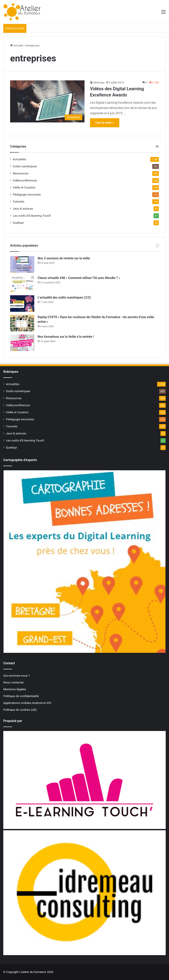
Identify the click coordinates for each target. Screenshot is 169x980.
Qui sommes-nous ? (17, 675)
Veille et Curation (24, 187)
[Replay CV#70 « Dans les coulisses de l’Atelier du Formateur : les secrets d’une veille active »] (22, 323)
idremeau (99, 83)
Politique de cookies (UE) (20, 710)
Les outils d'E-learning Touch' (32, 216)
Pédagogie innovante (27, 194)
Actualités (19, 159)
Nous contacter (14, 682)
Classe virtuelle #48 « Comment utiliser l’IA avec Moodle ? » (79, 278)
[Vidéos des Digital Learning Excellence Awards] (47, 101)
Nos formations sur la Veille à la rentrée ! (66, 337)
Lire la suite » (105, 123)
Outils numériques (25, 166)
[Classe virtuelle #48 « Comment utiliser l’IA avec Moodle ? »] (22, 284)
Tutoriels (19, 201)
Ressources (21, 173)
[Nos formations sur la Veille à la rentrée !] (22, 343)
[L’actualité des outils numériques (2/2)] (22, 304)
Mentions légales (15, 689)
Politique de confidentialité (21, 696)
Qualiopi (18, 223)
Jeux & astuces (23, 209)
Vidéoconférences (25, 180)
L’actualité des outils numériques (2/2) (64, 297)
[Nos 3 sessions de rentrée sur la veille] (22, 264)
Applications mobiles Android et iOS (27, 703)
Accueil (17, 45)
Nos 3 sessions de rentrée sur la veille (64, 258)
